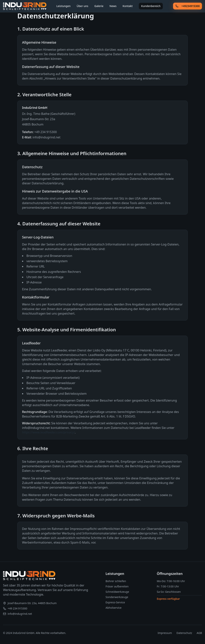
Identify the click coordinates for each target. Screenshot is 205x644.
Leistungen (64, 6)
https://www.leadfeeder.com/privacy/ (48, 432)
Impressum (165, 633)
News (113, 6)
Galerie (99, 6)
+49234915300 (188, 6)
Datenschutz (184, 633)
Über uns (83, 6)
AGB (199, 633)
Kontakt (128, 6)
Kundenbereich (151, 6)
